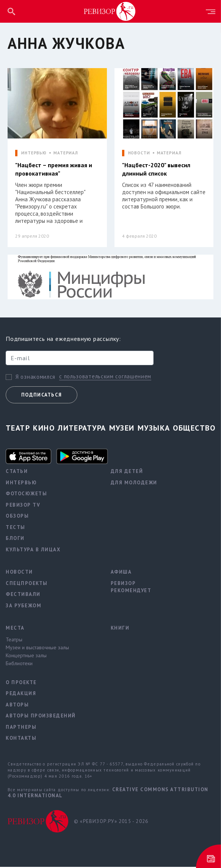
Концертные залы (26, 656)
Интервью (21, 484)
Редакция (21, 695)
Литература (82, 429)
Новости (19, 573)
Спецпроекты (27, 584)
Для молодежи (134, 484)
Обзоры (17, 517)
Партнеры (21, 728)
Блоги (15, 539)
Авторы (17, 706)
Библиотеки (19, 664)
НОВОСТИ (139, 153)
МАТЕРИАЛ (66, 153)
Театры (14, 641)
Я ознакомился (35, 378)
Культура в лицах (33, 551)
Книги (120, 629)
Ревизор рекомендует (131, 588)
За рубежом (24, 607)
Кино (44, 429)
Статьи (17, 472)
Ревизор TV (23, 506)
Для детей (127, 472)
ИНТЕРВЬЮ (34, 153)
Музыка (154, 429)
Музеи (122, 429)
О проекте (21, 684)
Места (15, 629)
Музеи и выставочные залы (37, 649)
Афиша (121, 573)
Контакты (21, 739)
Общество (194, 429)
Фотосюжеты (26, 495)
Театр (18, 429)
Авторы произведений (41, 717)
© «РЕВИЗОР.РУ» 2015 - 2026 (111, 822)
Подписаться (42, 396)
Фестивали (23, 595)
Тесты (16, 528)
